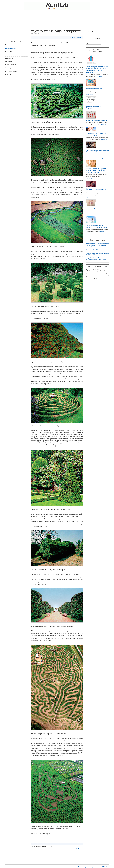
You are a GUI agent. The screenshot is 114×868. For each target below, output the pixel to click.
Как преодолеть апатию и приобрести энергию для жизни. (97, 226)
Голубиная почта (95, 867)
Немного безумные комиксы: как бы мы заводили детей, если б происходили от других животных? (97, 70)
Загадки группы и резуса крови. (97, 120)
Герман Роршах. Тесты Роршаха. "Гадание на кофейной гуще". (97, 254)
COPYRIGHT (105, 867)
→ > (60, 852)
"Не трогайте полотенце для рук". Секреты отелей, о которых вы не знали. (97, 152)
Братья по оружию (83, 867)
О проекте (73, 867)
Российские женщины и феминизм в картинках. (94, 106)
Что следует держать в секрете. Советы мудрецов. (96, 209)
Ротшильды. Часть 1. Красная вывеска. (96, 250)
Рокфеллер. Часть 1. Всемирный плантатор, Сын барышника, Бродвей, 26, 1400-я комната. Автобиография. (98, 245)
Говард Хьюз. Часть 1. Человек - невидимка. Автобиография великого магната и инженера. (96, 259)
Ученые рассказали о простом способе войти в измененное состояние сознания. (96, 171)
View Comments (77, 38)
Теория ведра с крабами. (94, 88)
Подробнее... (99, 76)
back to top (80, 849)
